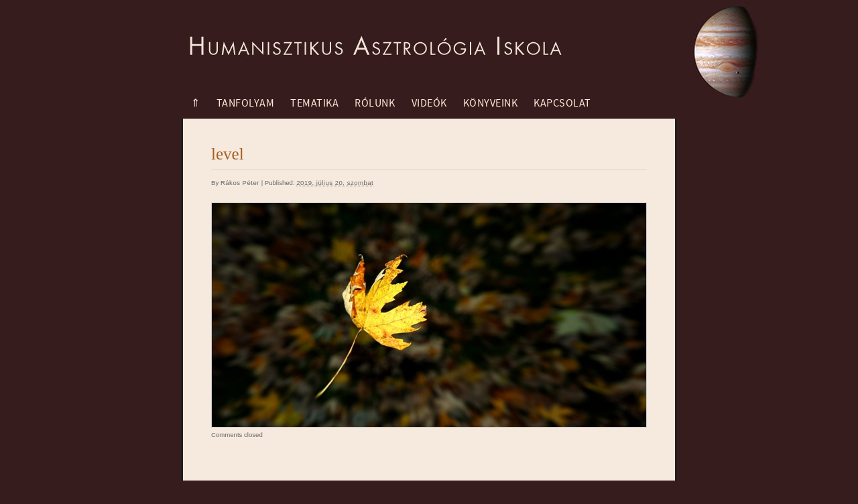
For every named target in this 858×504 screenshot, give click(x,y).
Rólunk (375, 103)
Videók (429, 103)
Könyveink (491, 103)
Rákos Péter (240, 183)
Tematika (314, 103)
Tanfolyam (246, 103)
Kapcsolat (562, 103)
